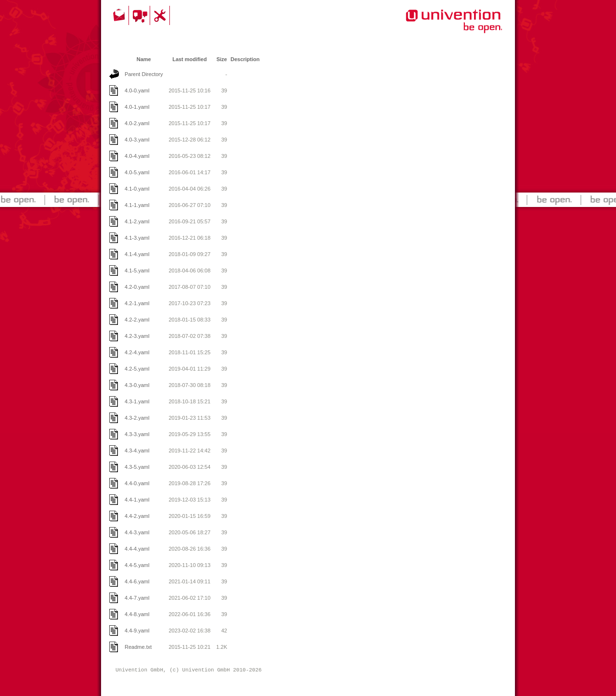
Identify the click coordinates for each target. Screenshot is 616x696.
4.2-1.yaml (137, 303)
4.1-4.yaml (137, 254)
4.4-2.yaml (137, 516)
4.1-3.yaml (137, 238)
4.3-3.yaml (137, 434)
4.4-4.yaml (137, 549)
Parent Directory (144, 74)
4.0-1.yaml (137, 107)
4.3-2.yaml (137, 418)
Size (222, 59)
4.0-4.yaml (137, 156)
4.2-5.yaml (137, 369)
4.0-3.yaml (137, 140)
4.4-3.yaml (137, 532)
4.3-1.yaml (137, 401)
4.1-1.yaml (137, 205)
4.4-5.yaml (137, 565)
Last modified (190, 59)
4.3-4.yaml (137, 451)
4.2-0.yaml (137, 287)
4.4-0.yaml (137, 483)
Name (144, 59)
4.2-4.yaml (137, 352)
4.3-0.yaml (137, 385)
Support (161, 15)
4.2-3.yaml (137, 336)
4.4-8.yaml (137, 614)
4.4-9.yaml (137, 631)
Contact (120, 15)
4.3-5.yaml (137, 467)
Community (141, 15)
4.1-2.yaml (137, 221)
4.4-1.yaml (137, 500)
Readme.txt (138, 647)
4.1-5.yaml (137, 271)
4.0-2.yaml (137, 123)
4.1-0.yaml (137, 189)
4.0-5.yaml (137, 172)
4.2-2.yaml (137, 320)
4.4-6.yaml (137, 581)
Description (245, 59)
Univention (435, 26)
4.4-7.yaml (137, 598)
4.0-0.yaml (137, 90)
